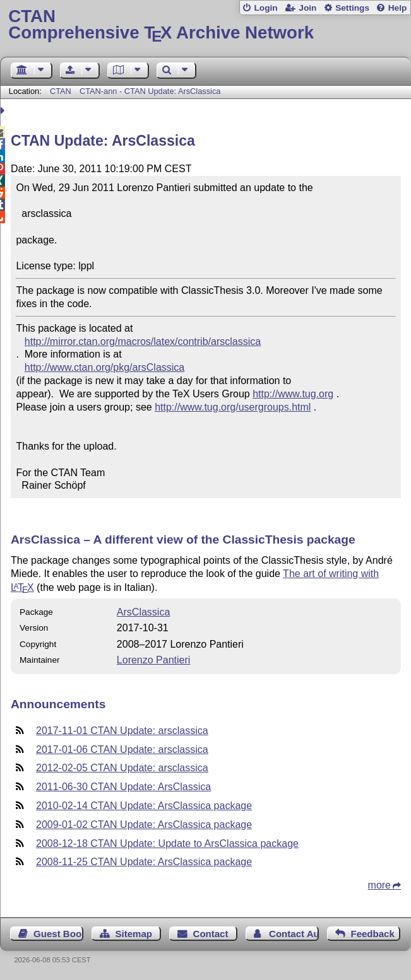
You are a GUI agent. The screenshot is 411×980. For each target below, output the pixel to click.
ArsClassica (143, 612)
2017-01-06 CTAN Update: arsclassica (122, 750)
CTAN (61, 91)
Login (265, 8)
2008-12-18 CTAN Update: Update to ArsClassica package (167, 843)
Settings (352, 8)
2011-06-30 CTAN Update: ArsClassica (123, 787)
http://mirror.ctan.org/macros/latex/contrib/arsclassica (143, 341)
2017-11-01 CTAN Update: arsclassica (122, 731)
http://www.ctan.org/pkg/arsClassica (104, 367)
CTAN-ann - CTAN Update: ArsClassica (150, 91)
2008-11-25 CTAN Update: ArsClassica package (144, 862)
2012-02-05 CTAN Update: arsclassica (122, 768)
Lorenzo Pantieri (154, 660)
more (379, 885)
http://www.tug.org (293, 394)
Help (398, 8)
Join (307, 8)
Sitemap (133, 934)
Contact (211, 934)
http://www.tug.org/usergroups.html (233, 407)
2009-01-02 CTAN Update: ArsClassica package (144, 825)
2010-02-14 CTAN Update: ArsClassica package (144, 806)
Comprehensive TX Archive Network (205, 25)
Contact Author (294, 934)
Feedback (372, 934)
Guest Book (58, 934)
